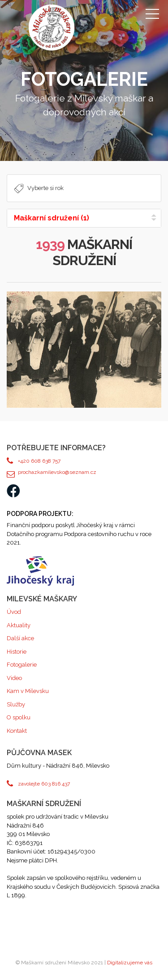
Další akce (20, 638)
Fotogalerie (22, 665)
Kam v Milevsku (28, 691)
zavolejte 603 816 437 (44, 784)
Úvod (14, 612)
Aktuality (19, 625)
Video (14, 678)
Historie (17, 652)
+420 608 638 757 (39, 461)
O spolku (19, 717)
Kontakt (17, 731)
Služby (16, 704)
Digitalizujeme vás (130, 963)
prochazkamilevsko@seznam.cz (57, 472)
